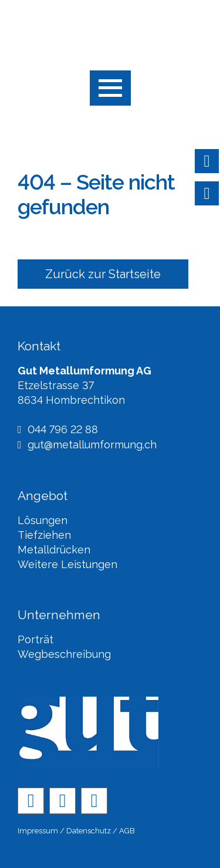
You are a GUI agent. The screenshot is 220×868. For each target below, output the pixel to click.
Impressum (38, 831)
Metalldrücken (54, 550)
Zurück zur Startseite (103, 274)
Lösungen (43, 520)
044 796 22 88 (58, 430)
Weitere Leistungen (67, 564)
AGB (127, 831)
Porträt (35, 639)
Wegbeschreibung (64, 654)
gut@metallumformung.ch (87, 445)
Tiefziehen (44, 535)
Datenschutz (89, 831)
